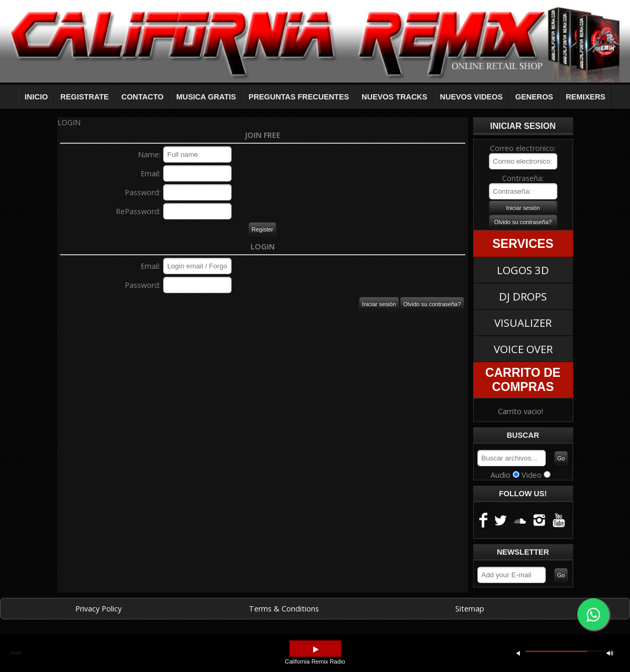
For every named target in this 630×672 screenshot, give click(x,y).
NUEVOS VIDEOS (471, 97)
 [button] (316, 650)
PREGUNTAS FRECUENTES (299, 97)
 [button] (610, 653)
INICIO (36, 97)
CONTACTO (143, 97)
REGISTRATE (85, 97)
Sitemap (470, 609)
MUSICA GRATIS (206, 97)
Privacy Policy (98, 609)
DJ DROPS (523, 296)
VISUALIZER (523, 323)
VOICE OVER (523, 349)
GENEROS (534, 97)
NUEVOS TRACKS (394, 97)
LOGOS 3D (523, 270)
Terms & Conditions (284, 609)
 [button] (518, 653)
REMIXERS (586, 97)
